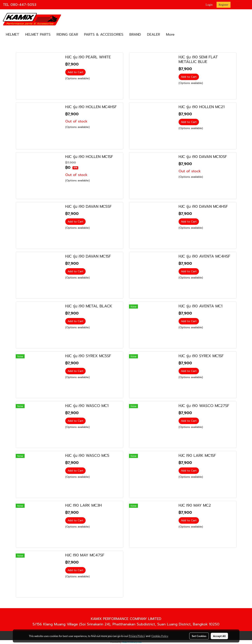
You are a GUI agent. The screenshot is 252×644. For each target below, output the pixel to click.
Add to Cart (75, 72)
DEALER (154, 34)
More (170, 34)
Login (209, 5)
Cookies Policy (160, 636)
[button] (181, 35)
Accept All (219, 636)
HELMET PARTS (38, 34)
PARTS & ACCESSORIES (104, 34)
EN (241, 5)
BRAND (135, 34)
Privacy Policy (137, 636)
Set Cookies (199, 636)
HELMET (12, 34)
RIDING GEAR (67, 34)
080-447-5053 (23, 5)
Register (224, 5)
